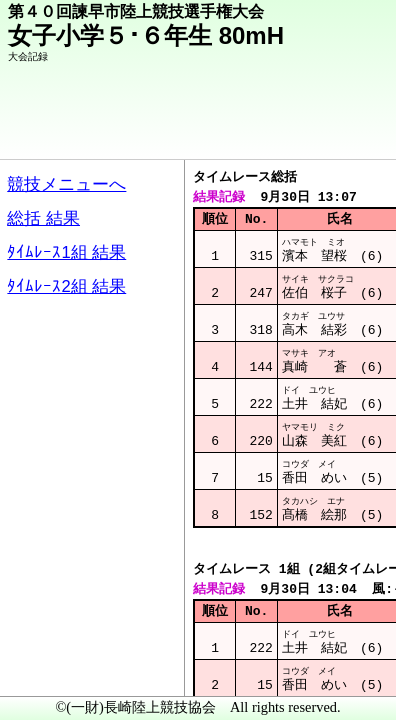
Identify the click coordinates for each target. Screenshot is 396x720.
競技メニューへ (311, 131)
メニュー (56, 669)
